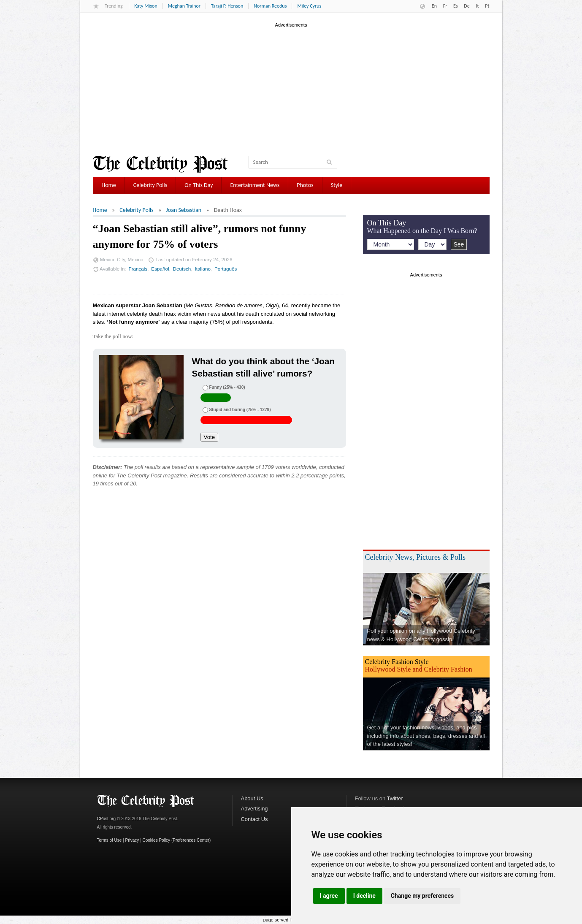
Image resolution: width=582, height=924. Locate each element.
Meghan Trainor (184, 6)
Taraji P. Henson (227, 6)
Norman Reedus (270, 6)
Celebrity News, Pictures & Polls (415, 557)
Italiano (203, 269)
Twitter (395, 798)
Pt (487, 6)
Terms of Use (110, 840)
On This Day (199, 185)
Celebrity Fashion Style (397, 662)
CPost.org (106, 819)
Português (226, 269)
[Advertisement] (291, 88)
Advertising (254, 809)
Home (109, 185)
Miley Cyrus (309, 6)
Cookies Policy (157, 840)
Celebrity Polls (150, 185)
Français (138, 269)
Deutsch (182, 269)
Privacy (132, 840)
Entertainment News (255, 185)
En (434, 6)
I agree (329, 896)
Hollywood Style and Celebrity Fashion (419, 669)
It (477, 6)
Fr (445, 6)
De (467, 6)
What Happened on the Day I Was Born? (422, 231)
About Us (252, 798)
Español (160, 269)
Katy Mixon (146, 6)
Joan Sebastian (184, 210)
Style (337, 185)
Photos (305, 185)
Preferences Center (191, 840)
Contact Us (254, 819)
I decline (364, 896)
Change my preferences (422, 896)
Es (456, 6)
